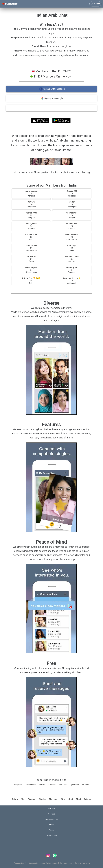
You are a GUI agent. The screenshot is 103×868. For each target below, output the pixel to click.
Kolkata (42, 785)
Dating (15, 799)
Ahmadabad (31, 785)
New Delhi (63, 785)
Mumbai (86, 785)
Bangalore (18, 785)
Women (32, 799)
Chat (71, 799)
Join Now (95, 4)
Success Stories (52, 819)
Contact (51, 814)
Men (23, 799)
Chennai (52, 785)
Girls (63, 799)
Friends (88, 799)
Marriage (53, 799)
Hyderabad (75, 785)
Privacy (51, 830)
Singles (42, 799)
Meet (78, 799)
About (52, 825)
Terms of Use (59, 114)
